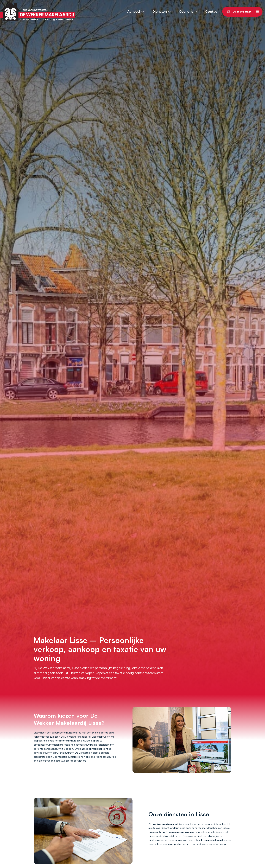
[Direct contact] (237, 12)
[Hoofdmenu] (257, 12)
